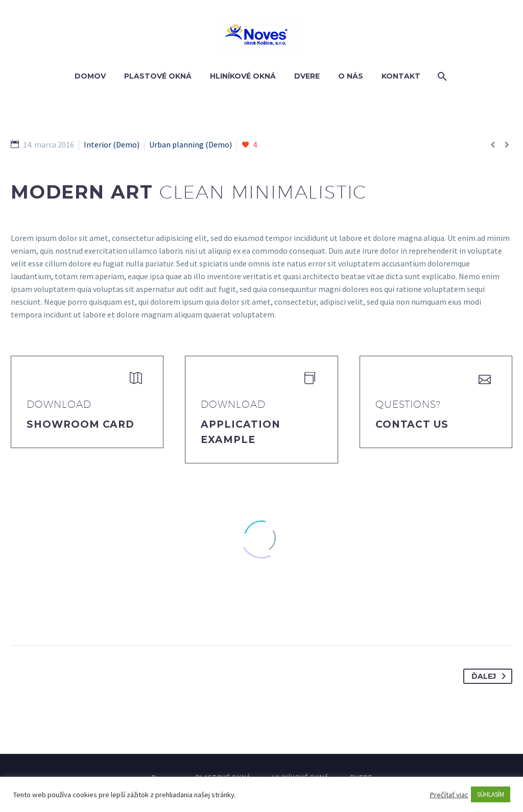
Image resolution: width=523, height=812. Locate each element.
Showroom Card (80, 424)
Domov (90, 76)
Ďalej (491, 676)
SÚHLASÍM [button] (491, 794)
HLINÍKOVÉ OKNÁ (243, 76)
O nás (351, 76)
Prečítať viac (449, 795)
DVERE (307, 76)
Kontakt (401, 76)
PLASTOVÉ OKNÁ (158, 76)
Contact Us (412, 424)
